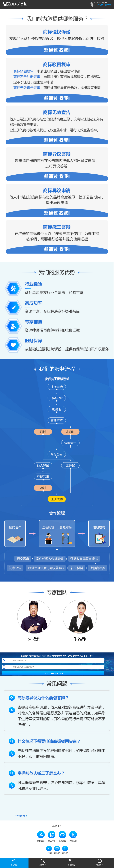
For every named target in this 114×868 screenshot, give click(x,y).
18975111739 (104, 5)
